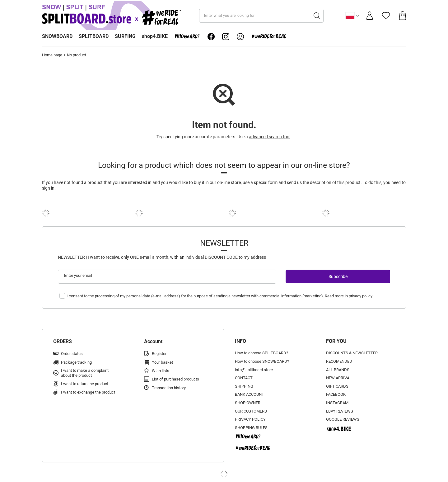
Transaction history (169, 388)
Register (159, 354)
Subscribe (338, 276)
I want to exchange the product (88, 392)
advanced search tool (270, 137)
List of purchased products (175, 379)
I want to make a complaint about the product (85, 373)
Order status (72, 354)
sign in (48, 188)
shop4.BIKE (155, 36)
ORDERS (63, 341)
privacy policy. (361, 296)
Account (153, 341)
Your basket (162, 362)
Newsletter (224, 243)
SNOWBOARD (57, 36)
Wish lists (161, 371)
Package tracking (76, 362)
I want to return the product (85, 384)
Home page (52, 55)
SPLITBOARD (94, 36)
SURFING (125, 36)
